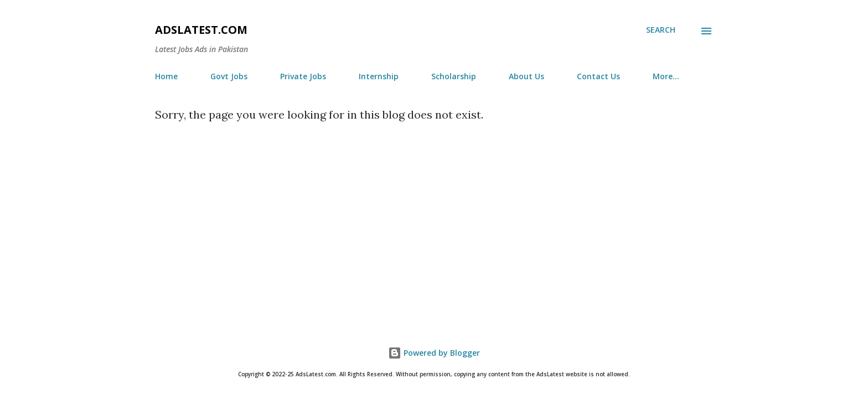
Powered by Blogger (434, 353)
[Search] (661, 30)
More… (666, 76)
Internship (379, 76)
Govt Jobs (229, 76)
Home (166, 76)
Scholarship (454, 76)
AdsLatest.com (201, 30)
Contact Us (598, 76)
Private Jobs (303, 76)
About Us (526, 76)
